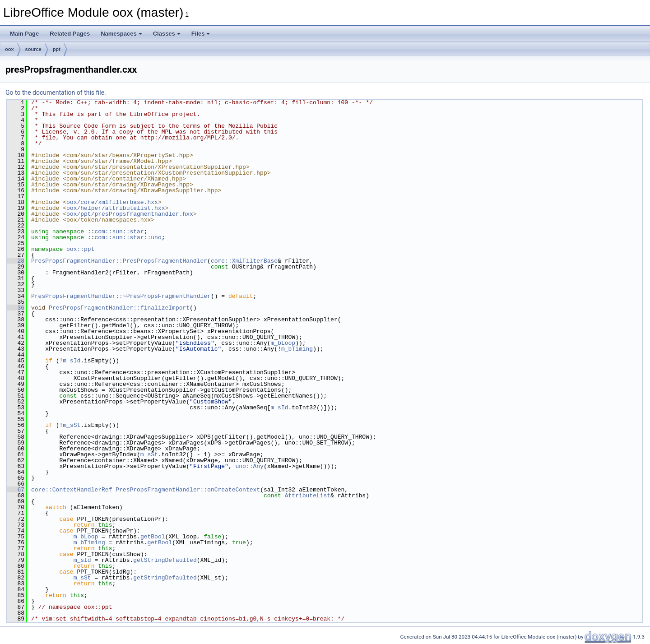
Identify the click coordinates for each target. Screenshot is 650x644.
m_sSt (72, 425)
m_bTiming (297, 349)
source (33, 49)
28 (16, 261)
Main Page (24, 34)
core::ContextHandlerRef (72, 490)
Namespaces (121, 34)
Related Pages (70, 34)
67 (16, 490)
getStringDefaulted (165, 560)
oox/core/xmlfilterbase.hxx (112, 202)
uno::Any (249, 466)
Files (201, 34)
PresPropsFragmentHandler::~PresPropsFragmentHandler (121, 296)
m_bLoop (283, 343)
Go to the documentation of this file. (56, 93)
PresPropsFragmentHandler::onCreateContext (188, 490)
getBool (153, 537)
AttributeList (308, 496)
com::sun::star (119, 232)
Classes (167, 34)
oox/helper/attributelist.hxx (116, 208)
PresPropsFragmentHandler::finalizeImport (119, 308)
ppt (57, 49)
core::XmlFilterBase (244, 261)
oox (9, 49)
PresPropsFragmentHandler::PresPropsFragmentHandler (119, 261)
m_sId (72, 361)
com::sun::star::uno (128, 237)
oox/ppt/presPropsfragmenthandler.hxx (130, 214)
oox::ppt (80, 249)
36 (16, 308)
